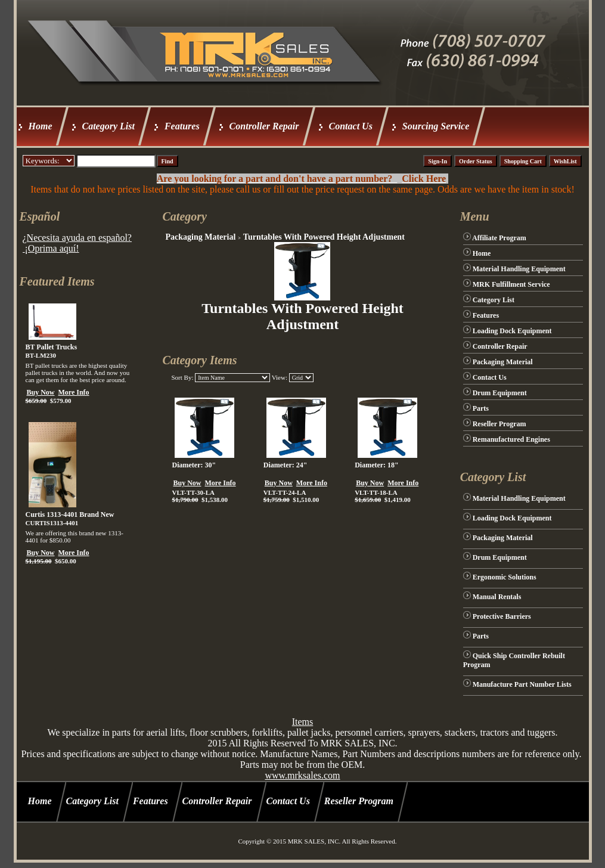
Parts (481, 408)
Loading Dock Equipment (512, 331)
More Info (74, 392)
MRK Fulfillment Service (511, 284)
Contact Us (351, 126)
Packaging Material (200, 237)
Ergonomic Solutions (505, 577)
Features (182, 126)
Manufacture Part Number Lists (522, 684)
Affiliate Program (499, 238)
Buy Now (41, 392)
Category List (108, 126)
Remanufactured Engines (511, 439)
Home (41, 126)
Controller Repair (264, 126)
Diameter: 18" (377, 465)
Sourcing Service (436, 126)
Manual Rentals (497, 597)
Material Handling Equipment (519, 269)
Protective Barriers (502, 616)
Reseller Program (499, 424)
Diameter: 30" (194, 465)
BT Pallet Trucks (52, 347)
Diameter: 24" (286, 465)
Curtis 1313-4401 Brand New (70, 514)
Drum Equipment (500, 393)
